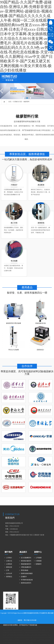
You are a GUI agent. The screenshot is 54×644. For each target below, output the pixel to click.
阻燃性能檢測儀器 (27, 573)
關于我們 (8, 552)
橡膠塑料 (27, 102)
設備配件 (24, 577)
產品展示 (23, 552)
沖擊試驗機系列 (26, 567)
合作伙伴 (9, 573)
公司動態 (39, 558)
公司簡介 (9, 558)
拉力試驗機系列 (26, 558)
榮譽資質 (9, 567)
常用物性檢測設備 (27, 580)
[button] (24, 98)
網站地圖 (51, 613)
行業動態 (39, 561)
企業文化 (9, 561)
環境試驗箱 (25, 570)
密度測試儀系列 (26, 561)
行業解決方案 (17, 102)
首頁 (10, 102)
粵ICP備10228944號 (30, 620)
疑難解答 (39, 564)
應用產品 (9, 577)
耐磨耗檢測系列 (26, 583)
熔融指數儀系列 (26, 564)
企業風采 (9, 564)
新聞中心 (38, 552)
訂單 (8, 570)
